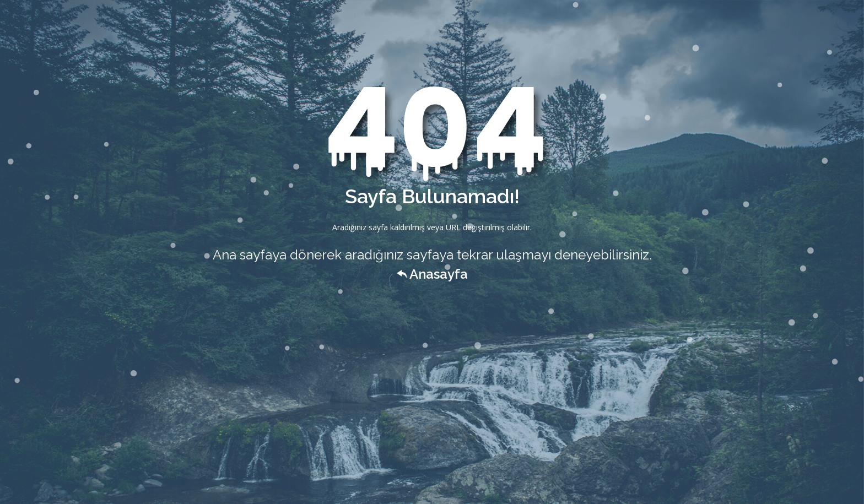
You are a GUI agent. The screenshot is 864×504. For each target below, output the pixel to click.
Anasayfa (432, 274)
